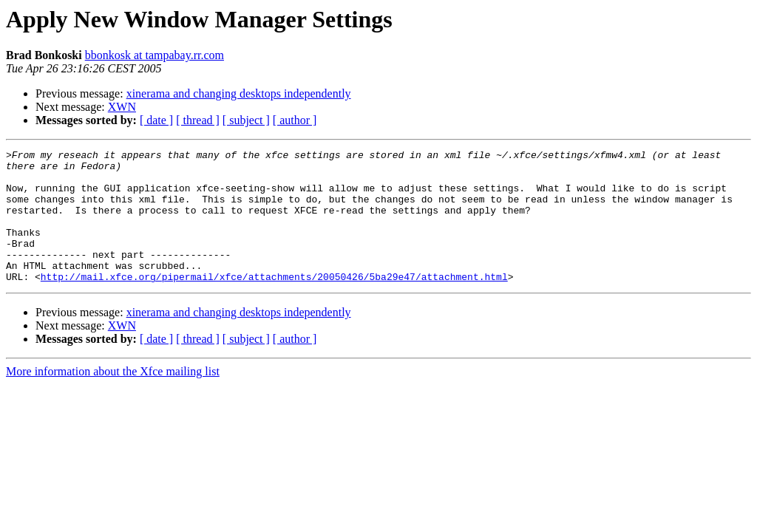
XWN (122, 107)
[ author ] (295, 120)
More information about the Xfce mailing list (113, 398)
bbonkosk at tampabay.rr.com (155, 55)
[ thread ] (198, 120)
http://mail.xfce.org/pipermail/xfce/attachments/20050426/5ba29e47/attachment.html (274, 303)
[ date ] (156, 120)
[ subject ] (246, 120)
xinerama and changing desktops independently (239, 93)
